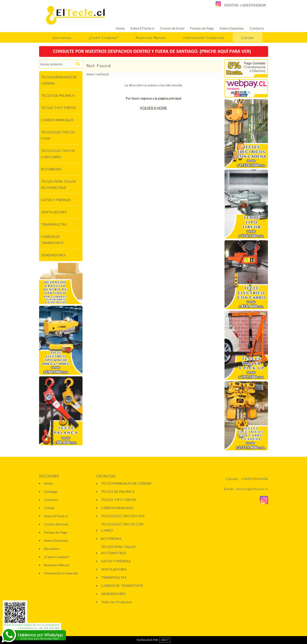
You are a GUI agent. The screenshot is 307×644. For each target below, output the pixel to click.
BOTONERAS (51, 169)
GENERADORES (53, 255)
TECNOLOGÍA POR (153, 640)
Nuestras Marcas (151, 38)
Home (120, 28)
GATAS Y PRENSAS (56, 200)
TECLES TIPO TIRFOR (58, 108)
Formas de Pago (202, 28)
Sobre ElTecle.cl (142, 28)
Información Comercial (204, 38)
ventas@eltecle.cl (252, 489)
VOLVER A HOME (153, 108)
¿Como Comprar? (104, 38)
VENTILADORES (54, 212)
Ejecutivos (62, 38)
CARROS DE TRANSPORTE (52, 240)
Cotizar (248, 38)
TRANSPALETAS (54, 224)
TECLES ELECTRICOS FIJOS (58, 135)
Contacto (257, 28)
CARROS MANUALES (57, 120)
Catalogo (51, 491)
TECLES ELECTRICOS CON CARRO (58, 154)
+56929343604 (253, 5)
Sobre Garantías (232, 28)
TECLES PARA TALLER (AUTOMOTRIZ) (58, 184)
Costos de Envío (172, 28)
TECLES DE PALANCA (58, 95)
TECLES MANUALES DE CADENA (59, 80)
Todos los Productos (117, 602)
